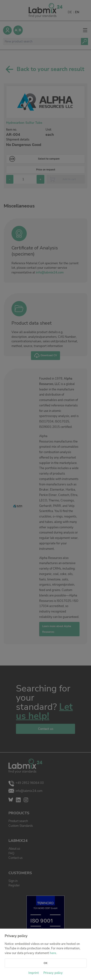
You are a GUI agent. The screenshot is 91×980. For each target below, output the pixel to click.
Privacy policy (53, 973)
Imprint (34, 973)
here (53, 953)
